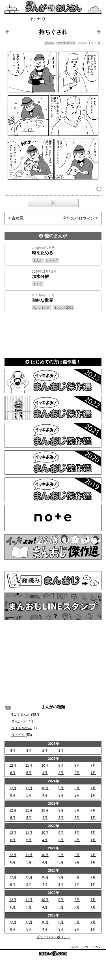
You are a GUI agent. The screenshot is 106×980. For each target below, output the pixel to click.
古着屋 (18, 218)
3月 (29, 751)
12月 (13, 766)
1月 (61, 751)
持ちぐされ (53, 32)
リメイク (18, 735)
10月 (45, 766)
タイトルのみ (21, 728)
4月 (13, 751)
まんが (16, 721)
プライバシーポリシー (53, 937)
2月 (45, 751)
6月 (13, 773)
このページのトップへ (85, 947)
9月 (61, 766)
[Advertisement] (53, 334)
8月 (77, 766)
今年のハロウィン (79, 218)
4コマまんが (21, 714)
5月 (29, 773)
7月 (93, 766)
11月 (29, 766)
